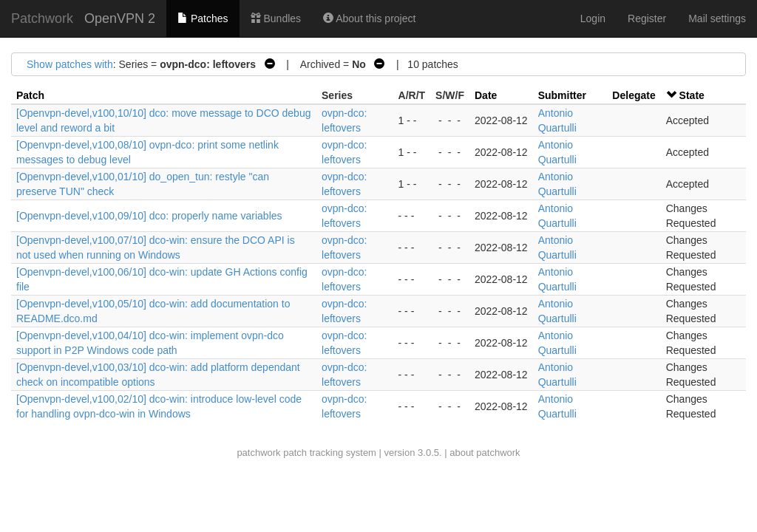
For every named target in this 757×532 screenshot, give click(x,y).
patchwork (258, 453)
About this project (369, 18)
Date (486, 95)
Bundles (276, 18)
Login (593, 18)
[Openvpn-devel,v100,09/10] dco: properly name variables (149, 216)
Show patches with (70, 64)
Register (647, 18)
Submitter (562, 95)
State (692, 95)
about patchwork (485, 453)
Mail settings (717, 18)
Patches (203, 18)
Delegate (634, 95)
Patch (30, 95)
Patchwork (42, 18)
